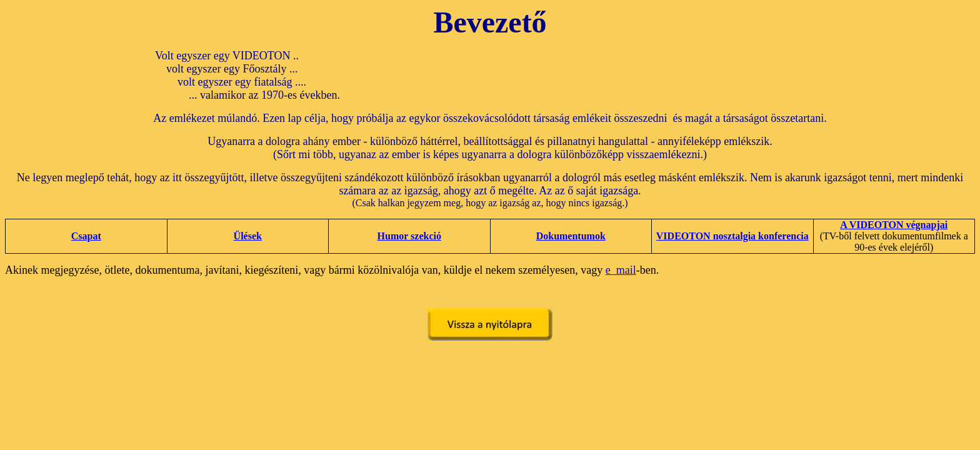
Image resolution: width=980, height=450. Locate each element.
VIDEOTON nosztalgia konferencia (732, 236)
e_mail (621, 270)
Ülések (248, 236)
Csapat (86, 236)
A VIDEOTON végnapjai (894, 225)
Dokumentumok (571, 236)
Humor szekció (409, 236)
